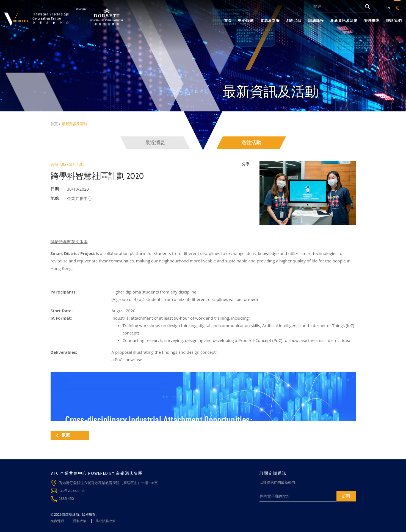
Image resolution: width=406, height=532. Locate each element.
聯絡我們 (394, 20)
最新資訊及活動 (344, 20)
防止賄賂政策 (106, 521)
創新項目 (294, 20)
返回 (63, 435)
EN (388, 8)
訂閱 (346, 496)
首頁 (228, 20)
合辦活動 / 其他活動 (67, 164)
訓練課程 (316, 20)
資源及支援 (270, 20)
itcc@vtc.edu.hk (72, 490)
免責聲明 (57, 521)
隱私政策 (80, 521)
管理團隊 (372, 20)
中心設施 (246, 20)
